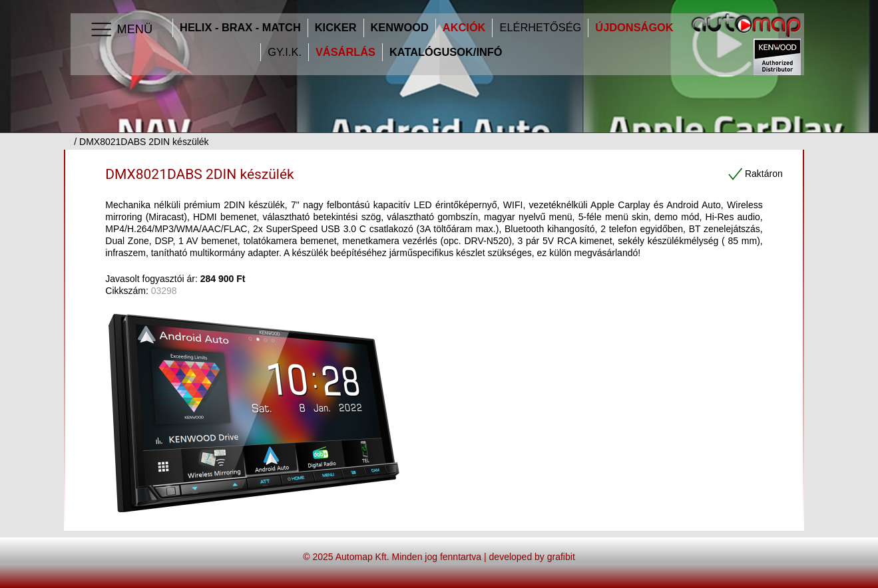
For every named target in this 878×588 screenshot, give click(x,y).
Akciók (464, 28)
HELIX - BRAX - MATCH (240, 28)
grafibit (561, 557)
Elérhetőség (540, 28)
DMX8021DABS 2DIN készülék (199, 174)
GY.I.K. (285, 52)
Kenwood (400, 28)
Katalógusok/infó (446, 52)
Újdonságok (634, 28)
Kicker (336, 28)
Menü (121, 30)
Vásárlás (345, 52)
